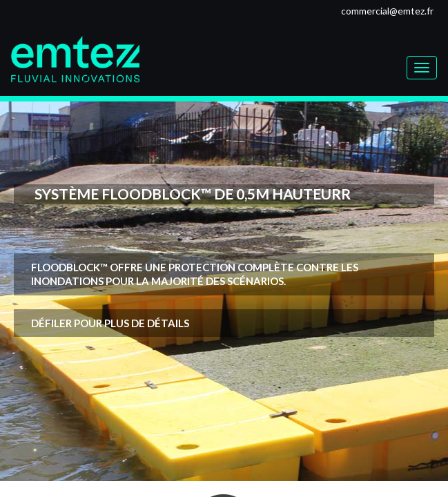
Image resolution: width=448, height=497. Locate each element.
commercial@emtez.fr (387, 11)
